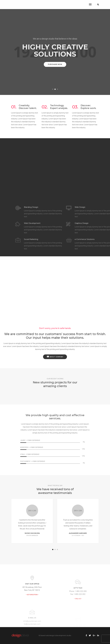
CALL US (78, 614)
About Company (55, 357)
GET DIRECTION (32, 604)
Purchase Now (55, 64)
